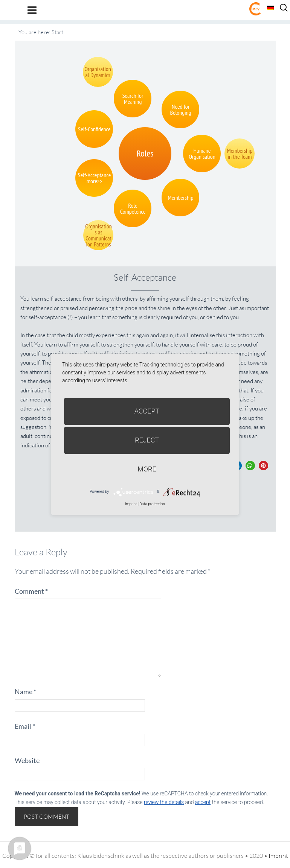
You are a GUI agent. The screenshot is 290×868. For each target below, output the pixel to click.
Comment (31, 591)
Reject (147, 440)
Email (25, 726)
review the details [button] (164, 802)
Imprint (278, 856)
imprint (131, 504)
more (147, 469)
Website (27, 760)
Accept (147, 411)
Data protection (152, 504)
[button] (250, 466)
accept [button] (203, 802)
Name (25, 692)
